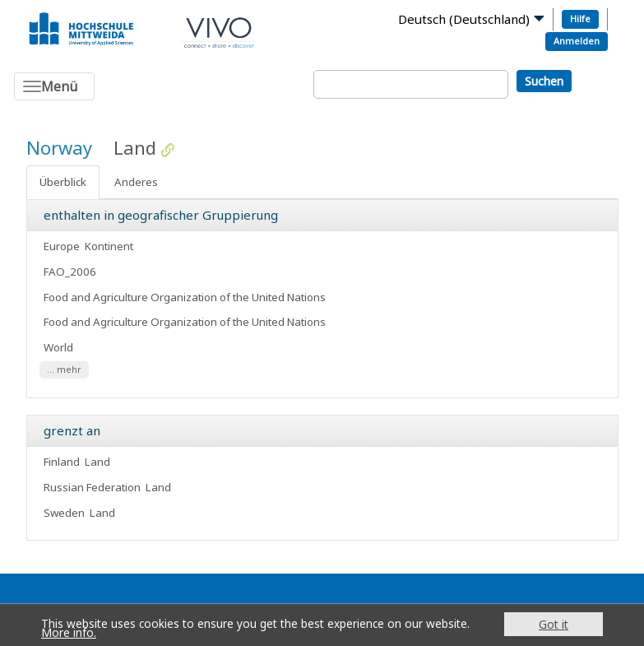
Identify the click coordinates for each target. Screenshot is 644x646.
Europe (62, 246)
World (58, 347)
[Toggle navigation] (54, 86)
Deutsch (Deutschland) (464, 19)
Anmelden (577, 41)
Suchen (544, 81)
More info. (69, 632)
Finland (62, 462)
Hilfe (580, 19)
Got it (554, 624)
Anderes (136, 182)
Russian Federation (92, 487)
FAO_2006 (70, 272)
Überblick (63, 182)
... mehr (64, 369)
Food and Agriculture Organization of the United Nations (186, 297)
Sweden (64, 513)
